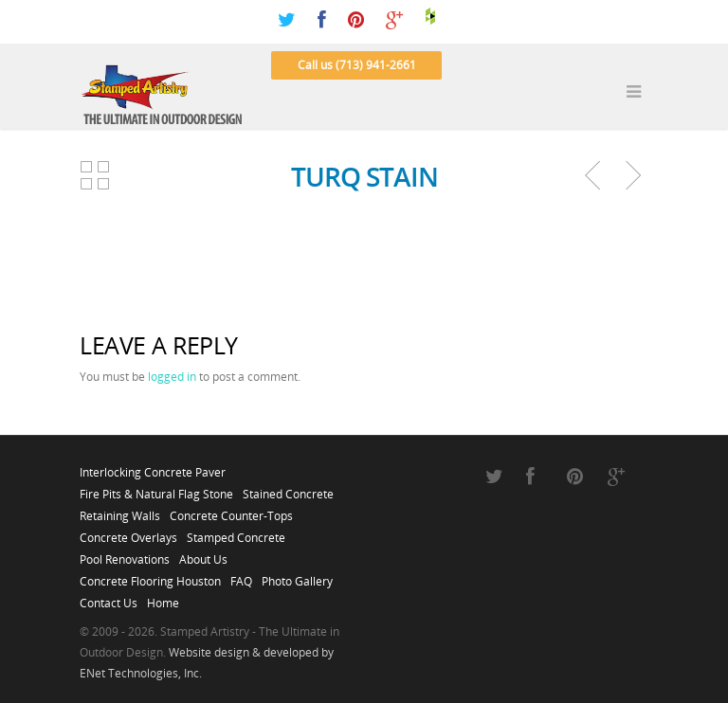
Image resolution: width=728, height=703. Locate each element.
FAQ (241, 576)
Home (163, 598)
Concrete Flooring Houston (150, 576)
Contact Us (109, 598)
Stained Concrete (288, 489)
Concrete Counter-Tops (231, 511)
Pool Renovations (125, 554)
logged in (172, 377)
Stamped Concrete (236, 532)
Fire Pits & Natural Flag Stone (156, 489)
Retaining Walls (120, 511)
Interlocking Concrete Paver (153, 467)
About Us (203, 554)
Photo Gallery (297, 576)
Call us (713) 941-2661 (357, 65)
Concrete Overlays (128, 532)
